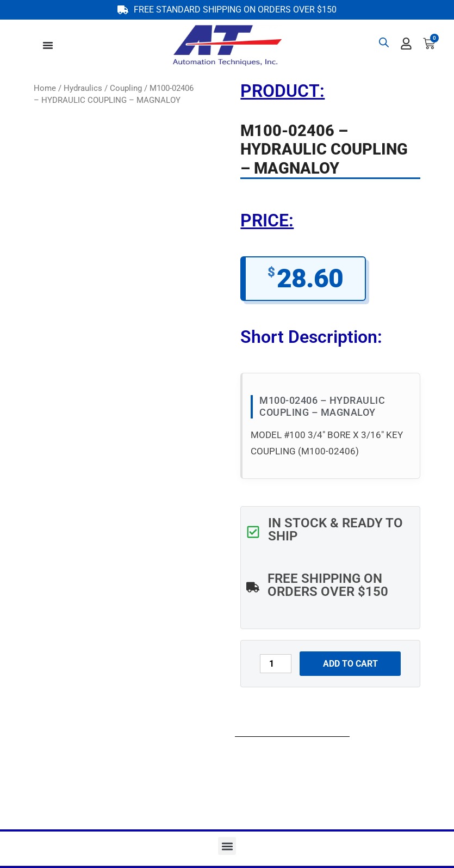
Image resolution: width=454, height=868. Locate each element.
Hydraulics (83, 88)
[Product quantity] (276, 664)
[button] (227, 846)
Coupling (126, 88)
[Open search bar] (384, 42)
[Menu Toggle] (48, 45)
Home (45, 88)
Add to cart (350, 664)
